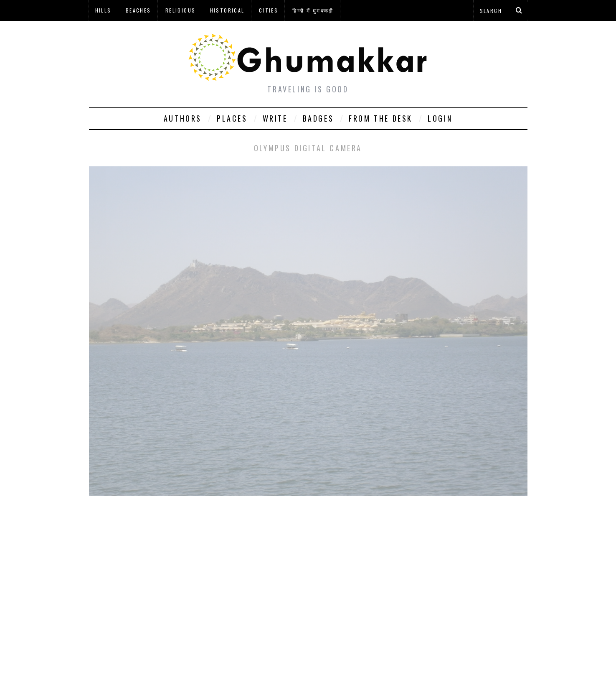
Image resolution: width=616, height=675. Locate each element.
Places (232, 118)
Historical (227, 10)
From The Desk (381, 118)
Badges (318, 118)
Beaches (138, 10)
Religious (181, 10)
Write (275, 118)
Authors (183, 118)
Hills (103, 10)
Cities (269, 10)
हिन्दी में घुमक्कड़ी (313, 10)
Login (440, 118)
